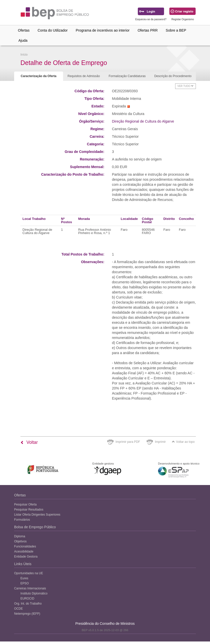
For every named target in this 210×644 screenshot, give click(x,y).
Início (24, 55)
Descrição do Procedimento (173, 76)
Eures (24, 578)
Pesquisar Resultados (29, 510)
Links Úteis (23, 564)
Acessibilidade (24, 551)
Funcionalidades (25, 546)
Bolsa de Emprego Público (35, 527)
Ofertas (24, 30)
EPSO (25, 583)
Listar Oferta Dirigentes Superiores (37, 515)
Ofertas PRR (148, 30)
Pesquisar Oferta (25, 504)
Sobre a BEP (176, 30)
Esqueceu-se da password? (151, 19)
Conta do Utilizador (53, 30)
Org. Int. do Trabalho (28, 604)
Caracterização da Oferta (38, 76)
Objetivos (20, 541)
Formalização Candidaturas (127, 76)
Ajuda (23, 40)
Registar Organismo (183, 19)
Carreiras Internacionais (30, 588)
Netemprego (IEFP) (27, 614)
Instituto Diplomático (34, 593)
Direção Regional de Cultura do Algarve (143, 121)
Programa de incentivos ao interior (103, 30)
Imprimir (160, 442)
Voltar (29, 442)
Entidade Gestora (26, 557)
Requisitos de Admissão (84, 76)
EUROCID (27, 599)
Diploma (20, 536)
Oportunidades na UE (29, 573)
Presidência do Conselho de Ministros (105, 624)
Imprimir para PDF (128, 442)
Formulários (22, 520)
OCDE (18, 609)
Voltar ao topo (183, 442)
